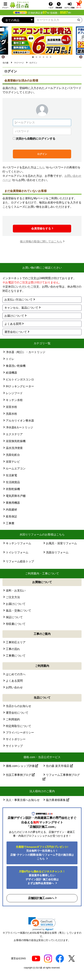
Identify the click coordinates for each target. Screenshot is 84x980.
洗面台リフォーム (57, 552)
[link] (42, 924)
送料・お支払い (16, 591)
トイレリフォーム (17, 552)
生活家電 (11, 475)
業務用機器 (13, 503)
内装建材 (11, 510)
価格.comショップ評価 (22, 766)
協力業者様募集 (58, 800)
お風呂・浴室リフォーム (61, 543)
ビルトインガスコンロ (20, 379)
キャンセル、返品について (21, 308)
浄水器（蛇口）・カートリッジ (26, 352)
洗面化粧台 (13, 455)
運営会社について (16, 332)
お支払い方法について (18, 300)
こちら (41, 167)
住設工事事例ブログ (20, 775)
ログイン (42, 154)
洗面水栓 (11, 414)
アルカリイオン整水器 (20, 421)
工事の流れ (13, 649)
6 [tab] (52, 58)
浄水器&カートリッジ (19, 427)
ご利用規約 (13, 719)
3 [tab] (41, 58)
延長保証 (11, 516)
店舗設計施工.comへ (41, 898)
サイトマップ (14, 746)
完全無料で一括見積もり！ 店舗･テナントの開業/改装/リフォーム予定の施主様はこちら (42, 853)
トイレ (10, 359)
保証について (14, 617)
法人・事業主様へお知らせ (23, 800)
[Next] (81, 57)
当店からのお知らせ (18, 706)
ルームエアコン (16, 468)
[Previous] (3, 57)
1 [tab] (34, 58)
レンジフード (14, 393)
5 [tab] (48, 58)
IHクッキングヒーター (20, 386)
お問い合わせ (14, 687)
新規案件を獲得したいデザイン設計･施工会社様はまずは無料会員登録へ (42, 877)
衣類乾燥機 (13, 489)
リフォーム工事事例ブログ (61, 777)
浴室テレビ (13, 462)
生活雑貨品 (13, 482)
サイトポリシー (16, 739)
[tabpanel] (42, 41)
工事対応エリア (16, 642)
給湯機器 (11, 373)
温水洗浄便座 (14, 448)
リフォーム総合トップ (20, 561)
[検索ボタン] (79, 20)
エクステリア (14, 434)
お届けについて (14, 316)
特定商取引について (18, 726)
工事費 (10, 523)
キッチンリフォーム (18, 543)
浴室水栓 (11, 407)
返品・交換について (18, 611)
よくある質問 (13, 324)
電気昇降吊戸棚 (16, 496)
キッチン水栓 (14, 400)
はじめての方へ (16, 674)
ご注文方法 (13, 597)
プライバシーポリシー (20, 733)
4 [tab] (45, 58)
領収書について (16, 624)
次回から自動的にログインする (36, 139)
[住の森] (19, 5)
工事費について (16, 656)
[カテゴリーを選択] (18, 20)
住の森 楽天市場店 (59, 766)
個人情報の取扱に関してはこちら (41, 241)
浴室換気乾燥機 (16, 441)
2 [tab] (38, 58)
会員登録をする (41, 228)
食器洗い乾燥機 (16, 366)
